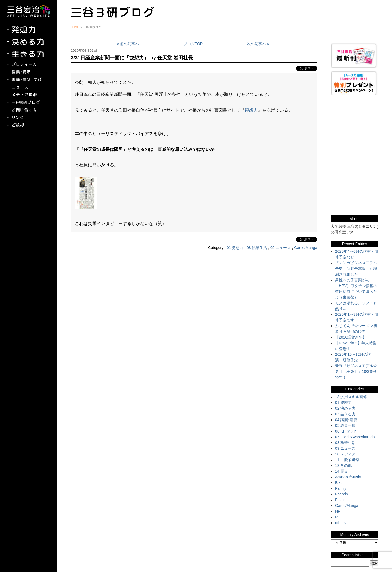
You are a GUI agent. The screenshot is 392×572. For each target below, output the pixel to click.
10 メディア (345, 454)
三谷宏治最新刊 (355, 55)
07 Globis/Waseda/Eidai (355, 437)
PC (338, 517)
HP (338, 511)
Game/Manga (306, 248)
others (340, 523)
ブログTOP (193, 44)
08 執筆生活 (257, 248)
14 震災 (342, 471)
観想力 (251, 110)
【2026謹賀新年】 (351, 337)
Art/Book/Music (348, 477)
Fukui (340, 500)
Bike (339, 483)
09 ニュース (281, 248)
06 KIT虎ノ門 (346, 431)
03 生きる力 (345, 414)
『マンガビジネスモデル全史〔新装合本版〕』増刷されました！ (356, 269)
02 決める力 (345, 408)
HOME (75, 27)
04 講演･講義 (346, 420)
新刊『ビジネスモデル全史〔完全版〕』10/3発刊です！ (356, 372)
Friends (342, 494)
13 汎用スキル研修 (351, 397)
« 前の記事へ (128, 44)
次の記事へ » (258, 44)
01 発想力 (235, 248)
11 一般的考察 (347, 460)
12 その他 (343, 465)
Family (341, 488)
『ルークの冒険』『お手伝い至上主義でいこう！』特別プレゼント (355, 83)
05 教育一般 (345, 425)
